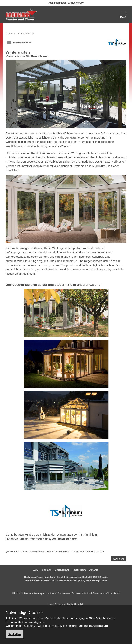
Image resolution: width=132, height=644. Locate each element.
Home (8, 33)
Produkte (17, 33)
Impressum (79, 570)
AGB (36, 570)
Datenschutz (62, 570)
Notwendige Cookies (25, 613)
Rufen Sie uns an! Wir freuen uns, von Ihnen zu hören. (42, 539)
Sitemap (47, 570)
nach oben (119, 559)
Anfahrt (94, 570)
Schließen (14, 634)
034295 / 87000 (76, 3)
